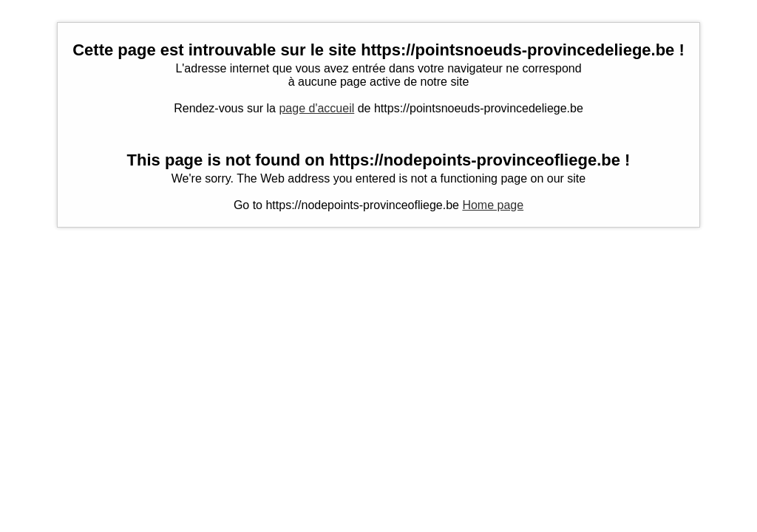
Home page (493, 205)
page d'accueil (316, 108)
